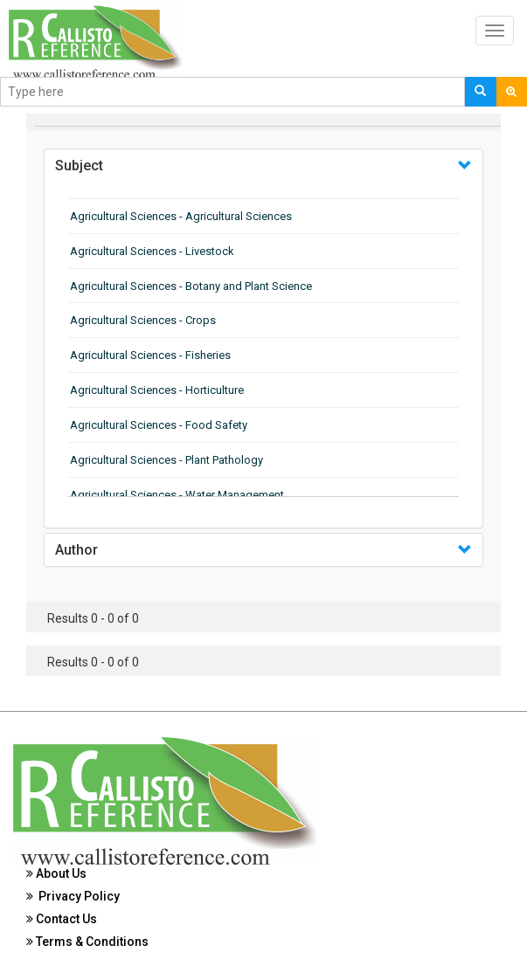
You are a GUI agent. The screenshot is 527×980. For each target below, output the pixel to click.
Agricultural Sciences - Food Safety (159, 425)
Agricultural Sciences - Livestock (152, 251)
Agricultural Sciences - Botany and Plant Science (191, 286)
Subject (79, 166)
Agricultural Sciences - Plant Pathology (166, 460)
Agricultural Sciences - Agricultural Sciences (181, 216)
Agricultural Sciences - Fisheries (150, 355)
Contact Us (62, 919)
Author (76, 550)
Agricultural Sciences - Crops (143, 320)
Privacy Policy (73, 896)
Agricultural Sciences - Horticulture (157, 390)
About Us (56, 873)
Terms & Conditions (87, 942)
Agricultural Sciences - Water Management (177, 495)
